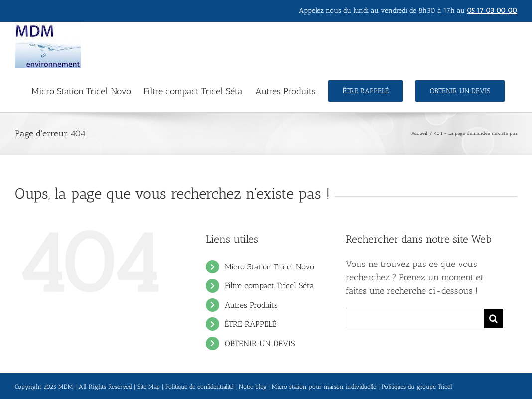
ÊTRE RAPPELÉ (251, 324)
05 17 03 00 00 (492, 11)
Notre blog (253, 387)
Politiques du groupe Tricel (417, 387)
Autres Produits (251, 305)
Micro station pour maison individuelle (324, 387)
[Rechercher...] (415, 318)
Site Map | (151, 387)
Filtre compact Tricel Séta (269, 286)
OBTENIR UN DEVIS (260, 343)
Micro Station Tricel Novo (269, 267)
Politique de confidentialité (199, 387)
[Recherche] (493, 319)
